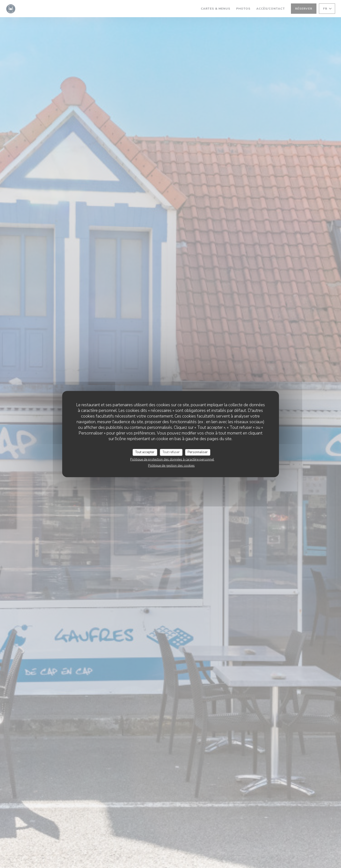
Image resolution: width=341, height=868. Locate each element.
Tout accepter (145, 452)
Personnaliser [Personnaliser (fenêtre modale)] (198, 452)
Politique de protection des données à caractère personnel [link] (172, 459)
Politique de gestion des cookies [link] (171, 465)
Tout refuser (171, 452)
